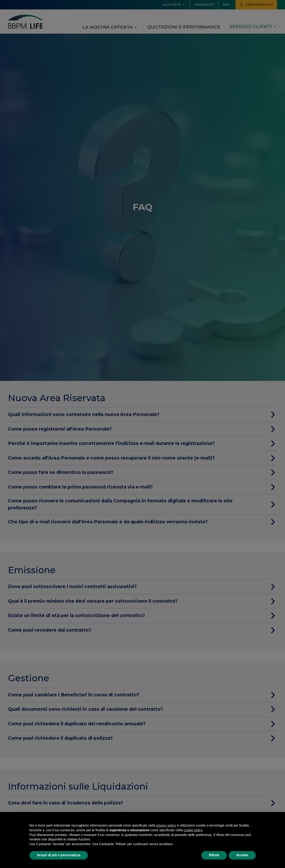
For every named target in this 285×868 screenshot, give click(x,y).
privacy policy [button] (166, 825)
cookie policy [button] (193, 830)
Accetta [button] (242, 855)
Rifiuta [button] (214, 855)
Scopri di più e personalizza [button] (59, 855)
